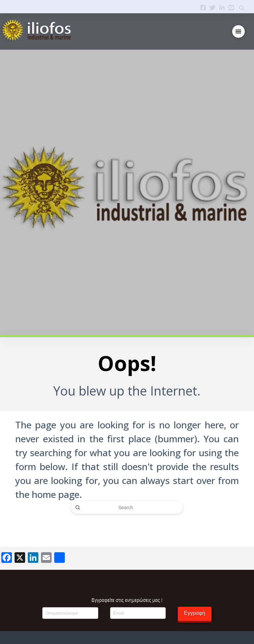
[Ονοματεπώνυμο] (70, 613)
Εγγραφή (194, 613)
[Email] (138, 613)
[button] (239, 32)
